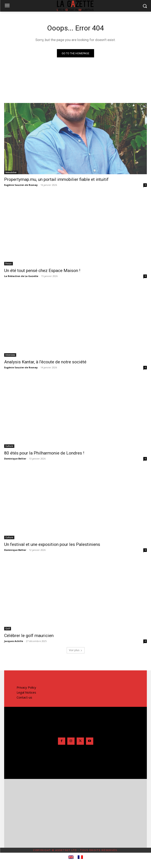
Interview (10, 355)
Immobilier (11, 172)
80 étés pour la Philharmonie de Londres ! (44, 453)
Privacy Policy (26, 687)
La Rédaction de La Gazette (21, 276)
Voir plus (76, 650)
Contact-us (24, 697)
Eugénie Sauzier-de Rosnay (21, 185)
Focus (9, 264)
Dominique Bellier (15, 459)
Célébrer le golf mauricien (29, 636)
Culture (9, 446)
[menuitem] (71, 857)
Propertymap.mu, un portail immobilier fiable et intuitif (56, 179)
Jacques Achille (14, 641)
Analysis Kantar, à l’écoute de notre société (45, 362)
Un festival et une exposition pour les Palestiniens (52, 544)
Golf (8, 629)
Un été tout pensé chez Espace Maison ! (42, 271)
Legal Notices (26, 692)
